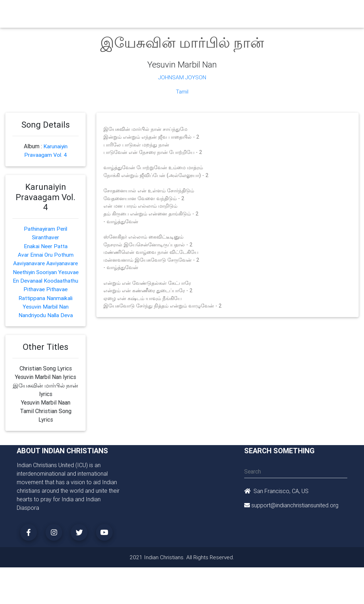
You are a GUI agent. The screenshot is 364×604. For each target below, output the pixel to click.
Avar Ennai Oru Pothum (45, 254)
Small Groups (160, 16)
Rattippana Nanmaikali (45, 314)
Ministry (136, 11)
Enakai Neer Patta (45, 245)
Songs (285, 11)
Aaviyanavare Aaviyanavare (45, 262)
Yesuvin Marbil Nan (46, 322)
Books (184, 11)
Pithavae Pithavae (45, 305)
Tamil (182, 91)
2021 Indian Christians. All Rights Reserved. (182, 573)
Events (206, 11)
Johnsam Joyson (182, 77)
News (227, 11)
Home (86, 11)
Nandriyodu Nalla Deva (46, 331)
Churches (109, 11)
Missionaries (255, 11)
